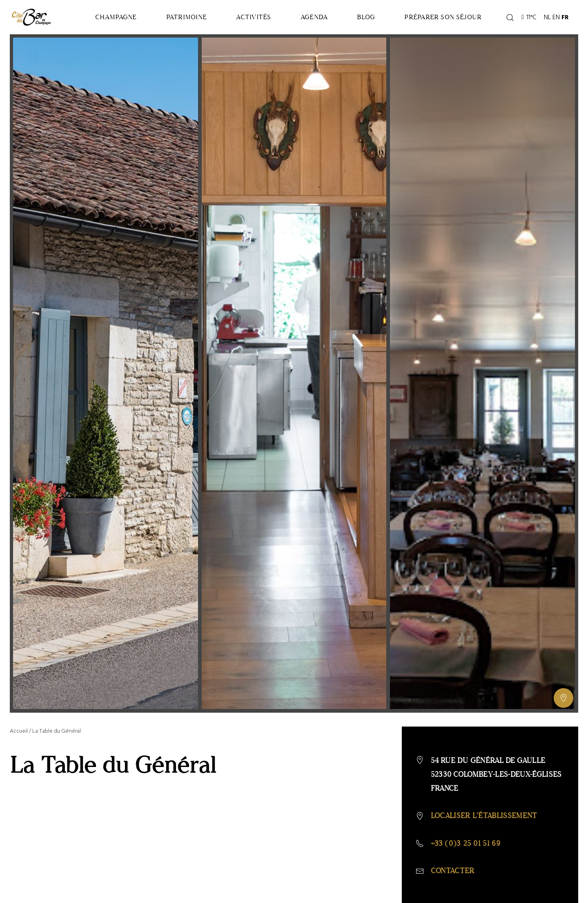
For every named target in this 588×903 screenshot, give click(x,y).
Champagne (116, 17)
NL (547, 17)
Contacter (453, 871)
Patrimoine (187, 17)
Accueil (19, 731)
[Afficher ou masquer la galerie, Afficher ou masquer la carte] (563, 698)
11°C (529, 17)
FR (565, 17)
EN (556, 17)
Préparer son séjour (443, 17)
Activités (253, 17)
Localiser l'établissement (484, 816)
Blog (366, 17)
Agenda (314, 17)
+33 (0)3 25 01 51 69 (465, 843)
